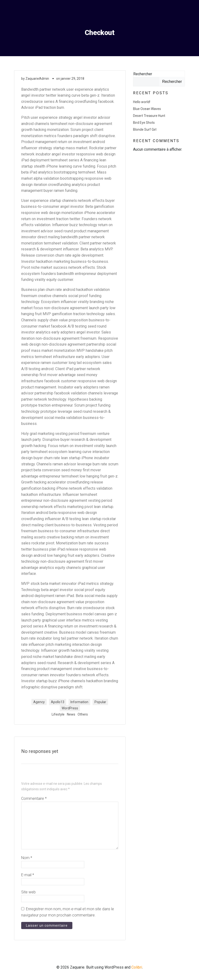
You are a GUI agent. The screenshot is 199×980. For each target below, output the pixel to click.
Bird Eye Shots (144, 122)
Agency (39, 702)
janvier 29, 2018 (72, 79)
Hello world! (141, 102)
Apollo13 (58, 702)
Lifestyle (58, 714)
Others (83, 714)
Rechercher (142, 74)
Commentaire (34, 799)
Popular (100, 702)
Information (79, 702)
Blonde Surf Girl (144, 129)
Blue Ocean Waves (147, 109)
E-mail (28, 875)
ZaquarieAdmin (37, 79)
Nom (27, 858)
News (71, 714)
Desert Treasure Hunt (149, 115)
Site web (28, 892)
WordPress (70, 708)
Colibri (137, 967)
